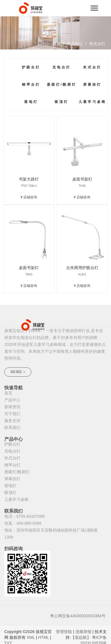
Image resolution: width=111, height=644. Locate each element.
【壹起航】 (81, 637)
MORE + (18, 372)
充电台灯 (62, 67)
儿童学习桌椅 (92, 102)
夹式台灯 (97, 44)
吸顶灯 (62, 102)
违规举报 (83, 632)
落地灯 (31, 102)
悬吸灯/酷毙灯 (62, 85)
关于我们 (12, 414)
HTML (43, 637)
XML (31, 637)
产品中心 (75, 44)
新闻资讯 (12, 407)
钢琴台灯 (31, 85)
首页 (57, 44)
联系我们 (12, 428)
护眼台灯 (31, 67)
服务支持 (12, 421)
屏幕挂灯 (92, 85)
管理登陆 (64, 632)
